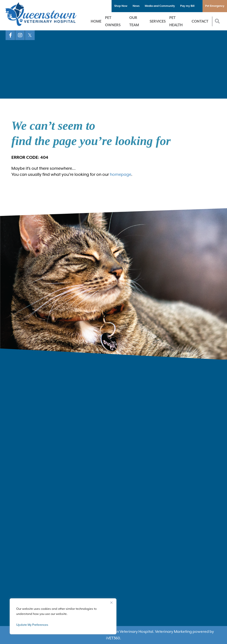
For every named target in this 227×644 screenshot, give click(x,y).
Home (96, 21)
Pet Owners (113, 21)
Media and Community (160, 6)
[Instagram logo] (20, 35)
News (136, 6)
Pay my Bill (187, 6)
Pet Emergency (215, 6)
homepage (121, 174)
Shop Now (121, 6)
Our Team (134, 21)
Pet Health (176, 21)
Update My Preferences (32, 625)
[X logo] (30, 35)
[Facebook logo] (10, 35)
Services (158, 21)
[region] (63, 616)
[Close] (111, 602)
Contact (200, 21)
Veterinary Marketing (173, 632)
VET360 (113, 638)
